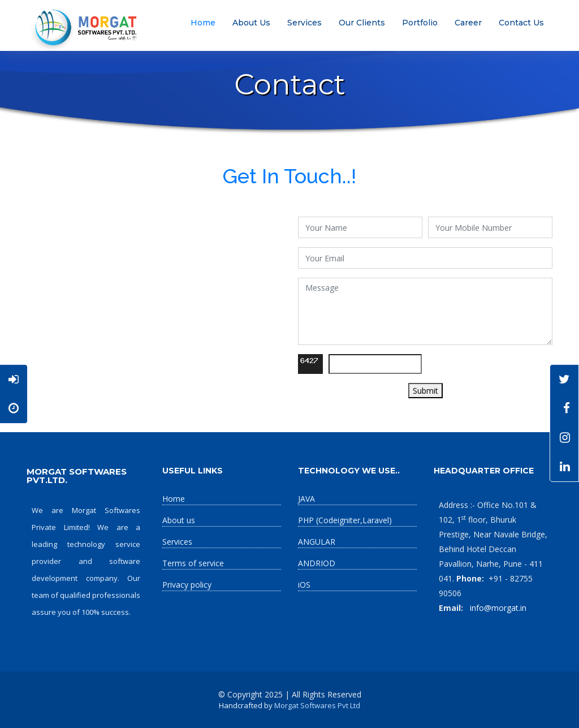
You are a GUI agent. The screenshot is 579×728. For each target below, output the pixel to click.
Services (304, 23)
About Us (251, 23)
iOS (304, 585)
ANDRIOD (317, 563)
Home (203, 23)
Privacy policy (187, 585)
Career (468, 23)
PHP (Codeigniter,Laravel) (345, 520)
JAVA (306, 499)
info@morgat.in (497, 608)
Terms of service (193, 563)
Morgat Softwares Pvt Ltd (317, 705)
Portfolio (420, 23)
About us (179, 520)
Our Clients (362, 23)
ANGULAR (317, 542)
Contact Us (521, 23)
